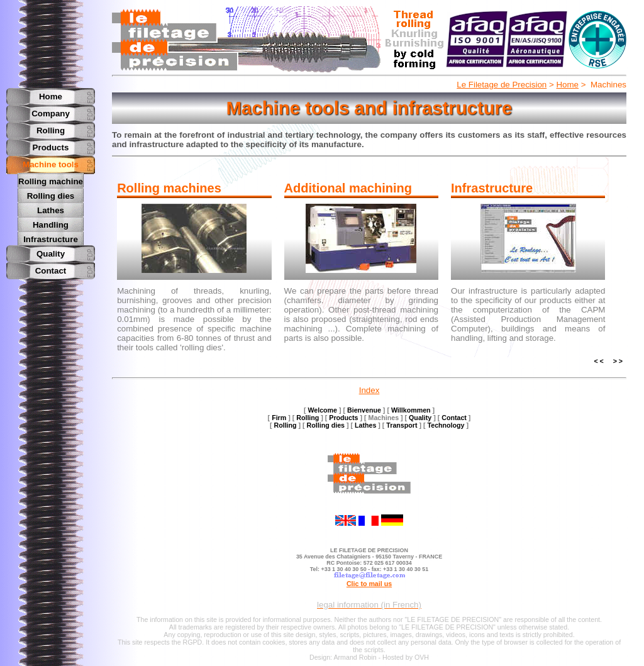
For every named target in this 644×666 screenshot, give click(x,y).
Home (567, 85)
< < (598, 361)
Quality (51, 252)
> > (618, 361)
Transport (402, 425)
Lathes (51, 210)
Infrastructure (51, 237)
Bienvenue (364, 410)
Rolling (51, 130)
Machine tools (51, 164)
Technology (446, 425)
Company (51, 114)
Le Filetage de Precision (502, 85)
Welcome (322, 410)
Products (51, 147)
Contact (51, 269)
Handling (51, 224)
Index (369, 390)
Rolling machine (51, 181)
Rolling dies (51, 195)
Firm (279, 418)
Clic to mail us (369, 584)
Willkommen (411, 410)
